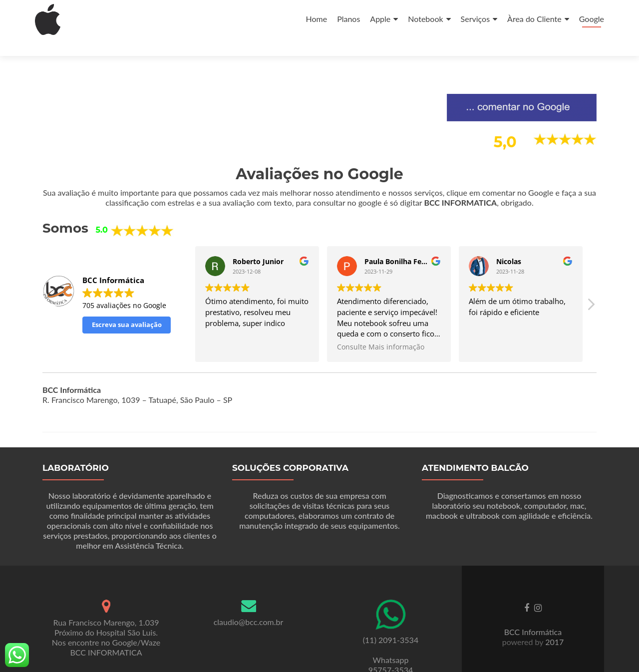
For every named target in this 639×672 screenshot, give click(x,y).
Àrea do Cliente (534, 19)
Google (592, 19)
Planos (348, 19)
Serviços (476, 19)
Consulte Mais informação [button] (381, 329)
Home (316, 19)
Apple (380, 19)
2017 (553, 624)
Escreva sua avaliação (127, 307)
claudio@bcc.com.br (249, 604)
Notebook (425, 19)
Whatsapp (391, 642)
